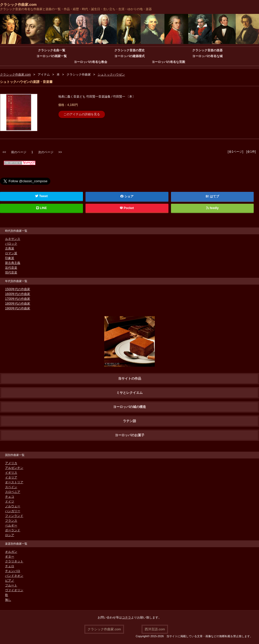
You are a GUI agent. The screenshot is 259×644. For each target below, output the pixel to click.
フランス (11, 521)
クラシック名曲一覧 (52, 50)
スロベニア (13, 492)
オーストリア (14, 482)
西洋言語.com (155, 629)
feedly (212, 208)
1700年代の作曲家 (18, 299)
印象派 (10, 258)
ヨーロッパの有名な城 (207, 56)
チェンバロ (13, 571)
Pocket (127, 208)
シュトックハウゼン (111, 75)
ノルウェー (13, 506)
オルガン (11, 552)
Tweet (41, 196)
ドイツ (10, 501)
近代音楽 (11, 268)
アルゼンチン (14, 468)
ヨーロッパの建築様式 (129, 56)
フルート (11, 585)
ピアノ (10, 581)
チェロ (10, 566)
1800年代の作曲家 (18, 304)
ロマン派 (11, 253)
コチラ (126, 617)
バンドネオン (14, 576)
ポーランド (13, 530)
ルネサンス (13, 239)
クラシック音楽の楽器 (207, 50)
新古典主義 (13, 263)
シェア (127, 196)
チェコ (10, 497)
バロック (11, 244)
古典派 (10, 248)
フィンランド (14, 516)
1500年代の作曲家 (18, 289)
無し (8, 600)
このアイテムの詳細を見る (82, 114)
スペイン (11, 487)
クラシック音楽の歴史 (129, 50)
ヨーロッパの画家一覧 (52, 56)
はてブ (214, 196)
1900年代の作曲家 (18, 308)
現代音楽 (11, 272)
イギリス (11, 473)
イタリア (11, 477)
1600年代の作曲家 (18, 294)
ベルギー (11, 525)
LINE (41, 208)
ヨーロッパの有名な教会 (91, 62)
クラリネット (14, 561)
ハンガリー (13, 511)
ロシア (10, 535)
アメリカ (11, 463)
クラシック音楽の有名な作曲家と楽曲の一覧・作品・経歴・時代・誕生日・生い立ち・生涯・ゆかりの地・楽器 (76, 9)
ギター (10, 557)
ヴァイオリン (14, 590)
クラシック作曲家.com (18, 5)
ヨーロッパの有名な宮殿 (168, 62)
